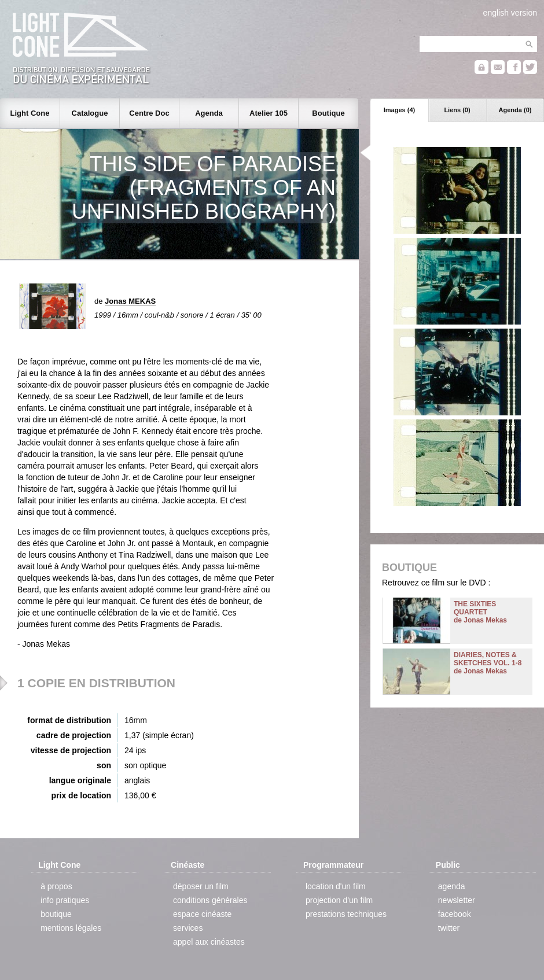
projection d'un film (339, 900)
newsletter (457, 900)
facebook (455, 914)
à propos (56, 886)
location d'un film (336, 886)
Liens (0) (457, 110)
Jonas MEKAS (130, 301)
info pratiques (65, 900)
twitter (449, 928)
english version (510, 13)
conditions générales (210, 900)
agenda (452, 886)
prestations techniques (346, 914)
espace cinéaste (202, 914)
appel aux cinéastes (209, 942)
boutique (56, 914)
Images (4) (399, 110)
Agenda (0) (515, 110)
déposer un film (201, 886)
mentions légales (71, 928)
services (188, 928)
